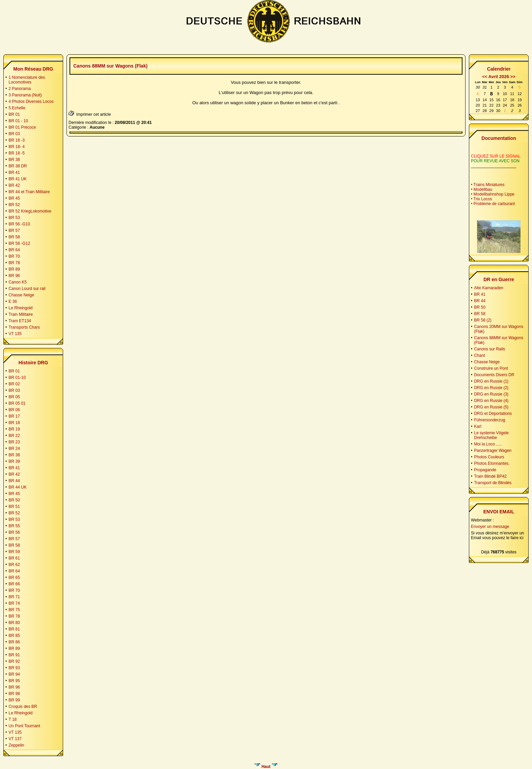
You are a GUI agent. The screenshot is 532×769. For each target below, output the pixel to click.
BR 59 (14, 552)
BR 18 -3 (16, 140)
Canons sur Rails (489, 349)
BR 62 (14, 565)
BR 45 (14, 198)
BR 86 (14, 642)
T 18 (13, 719)
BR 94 (14, 674)
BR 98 (14, 694)
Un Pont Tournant (24, 726)
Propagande (485, 470)
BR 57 (14, 231)
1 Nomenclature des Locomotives (27, 80)
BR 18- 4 (16, 147)
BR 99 (14, 700)
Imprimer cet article (90, 114)
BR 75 (14, 610)
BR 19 (14, 429)
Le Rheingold (21, 308)
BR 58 (14, 237)
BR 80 (14, 623)
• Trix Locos (481, 199)
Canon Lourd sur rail (27, 289)
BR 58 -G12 (19, 243)
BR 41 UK (17, 179)
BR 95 (14, 681)
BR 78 (14, 263)
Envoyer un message (490, 527)
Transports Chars (24, 327)
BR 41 (14, 172)
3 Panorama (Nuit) (25, 95)
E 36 (13, 301)
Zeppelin (16, 745)
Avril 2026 (499, 77)
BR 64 (14, 250)
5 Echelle (17, 108)
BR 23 (14, 442)
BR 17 (14, 416)
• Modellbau (482, 189)
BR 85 (14, 636)
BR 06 (14, 410)
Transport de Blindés (493, 483)
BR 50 (14, 500)
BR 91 (14, 655)
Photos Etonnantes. (492, 463)
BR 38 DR (18, 166)
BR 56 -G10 (19, 224)
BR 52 (14, 205)
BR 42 (14, 185)
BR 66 (14, 584)
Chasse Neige (21, 295)
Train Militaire (21, 314)
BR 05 (14, 397)
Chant (479, 355)
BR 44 (14, 481)
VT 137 (15, 739)
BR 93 (14, 668)
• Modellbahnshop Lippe (493, 194)
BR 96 (14, 276)
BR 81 (14, 629)
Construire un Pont (491, 368)
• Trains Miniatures (488, 185)
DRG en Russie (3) (491, 394)
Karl (478, 426)
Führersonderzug (489, 420)
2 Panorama (20, 89)
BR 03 (14, 134)
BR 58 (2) (483, 320)
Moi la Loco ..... (488, 444)
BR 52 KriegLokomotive (30, 211)
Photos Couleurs (489, 457)
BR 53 (14, 218)
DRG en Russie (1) (491, 381)
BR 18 (14, 423)
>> (513, 77)
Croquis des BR (23, 707)
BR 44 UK (17, 487)
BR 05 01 (17, 403)
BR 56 (14, 532)
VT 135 (15, 334)
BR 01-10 (17, 378)
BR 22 (14, 436)
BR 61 (14, 558)
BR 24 (14, 448)
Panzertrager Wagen (493, 451)
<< (485, 77)
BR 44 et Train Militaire (29, 192)
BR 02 (14, 384)
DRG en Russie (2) (491, 388)
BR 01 (14, 114)
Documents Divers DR (494, 375)
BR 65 (14, 578)
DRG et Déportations (493, 414)
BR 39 (14, 461)
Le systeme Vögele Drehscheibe (491, 435)
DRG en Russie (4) (491, 401)
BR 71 (14, 597)
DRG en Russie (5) (491, 407)
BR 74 (14, 603)
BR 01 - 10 (18, 121)
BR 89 (14, 269)
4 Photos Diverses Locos (31, 102)
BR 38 (14, 160)
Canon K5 (17, 282)
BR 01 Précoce (22, 127)
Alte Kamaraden (489, 288)
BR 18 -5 (16, 153)
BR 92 (14, 661)
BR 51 (14, 507)
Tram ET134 (20, 321)
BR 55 (14, 526)
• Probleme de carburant (493, 204)
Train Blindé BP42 (490, 476)
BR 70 (14, 256)
